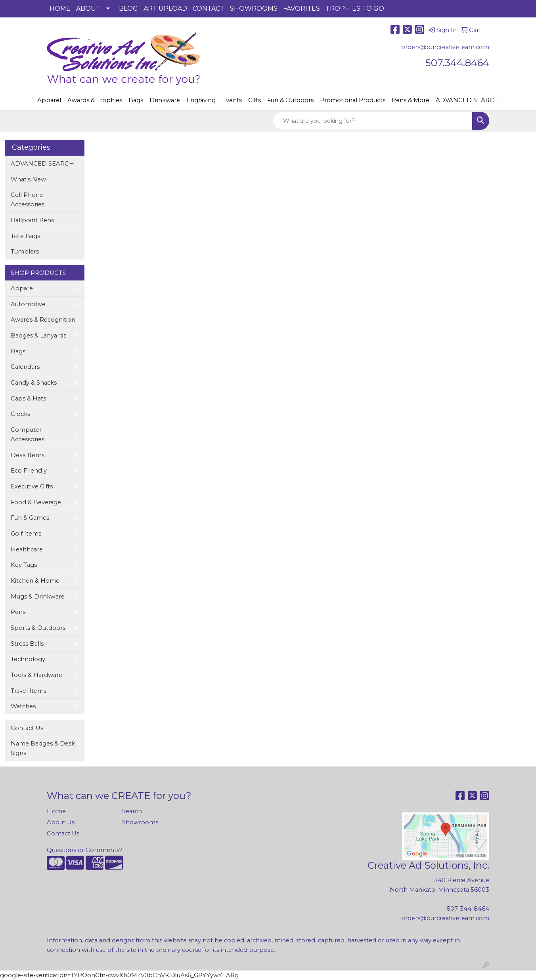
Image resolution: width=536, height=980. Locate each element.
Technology (28, 659)
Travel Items (29, 691)
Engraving (201, 100)
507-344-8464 (468, 909)
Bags (136, 100)
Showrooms (140, 822)
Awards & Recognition (43, 320)
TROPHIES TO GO (355, 9)
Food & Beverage (36, 502)
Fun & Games (30, 518)
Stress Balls (27, 644)
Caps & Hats (28, 398)
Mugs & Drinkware (38, 597)
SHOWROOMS (254, 9)
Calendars (25, 367)
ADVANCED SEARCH (467, 100)
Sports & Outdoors (38, 628)
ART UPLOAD (165, 9)
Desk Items (28, 455)
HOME (60, 9)
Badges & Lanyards (38, 336)
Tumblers (25, 252)
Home (56, 811)
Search (132, 811)
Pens (18, 612)
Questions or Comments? (85, 850)
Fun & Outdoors (290, 100)
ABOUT (88, 9)
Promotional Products (353, 100)
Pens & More (411, 100)
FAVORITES (301, 9)
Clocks (20, 414)
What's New (28, 179)
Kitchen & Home (35, 581)
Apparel (49, 100)
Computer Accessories (28, 435)
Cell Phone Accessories (28, 200)
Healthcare (27, 549)
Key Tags (24, 565)
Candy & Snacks (34, 383)
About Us (61, 822)
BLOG (128, 9)
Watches (23, 706)
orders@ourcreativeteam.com (445, 47)
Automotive (28, 304)
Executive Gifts (32, 486)
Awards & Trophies (95, 100)
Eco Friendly (29, 471)
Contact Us (27, 728)
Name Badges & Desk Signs (43, 748)
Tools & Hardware (36, 675)
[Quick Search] (373, 121)
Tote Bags (25, 236)
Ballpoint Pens (32, 220)
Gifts (255, 100)
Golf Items (26, 534)
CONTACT (209, 9)
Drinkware (165, 100)
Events (232, 100)
